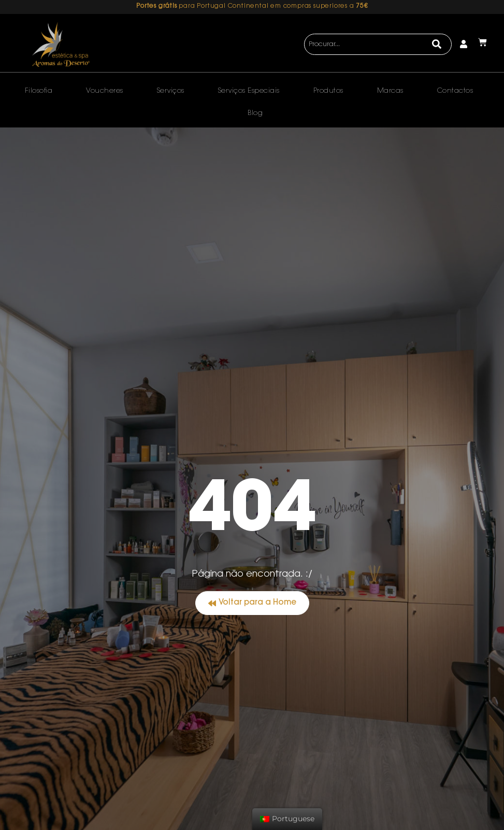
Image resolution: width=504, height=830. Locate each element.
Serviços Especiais (249, 91)
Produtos (328, 91)
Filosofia (39, 91)
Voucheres (105, 91)
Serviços (171, 91)
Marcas (390, 91)
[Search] (437, 45)
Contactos (455, 91)
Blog (255, 113)
